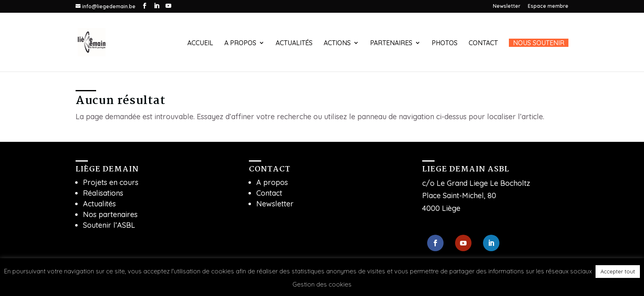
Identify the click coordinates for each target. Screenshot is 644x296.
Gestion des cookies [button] (322, 284)
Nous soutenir (539, 43)
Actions (337, 43)
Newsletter (507, 6)
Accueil (200, 43)
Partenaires (391, 43)
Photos (445, 43)
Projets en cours (111, 182)
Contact (483, 43)
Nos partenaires (110, 214)
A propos (240, 43)
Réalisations (103, 193)
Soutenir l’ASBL (109, 225)
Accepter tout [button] (618, 271)
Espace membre (548, 6)
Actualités (294, 43)
